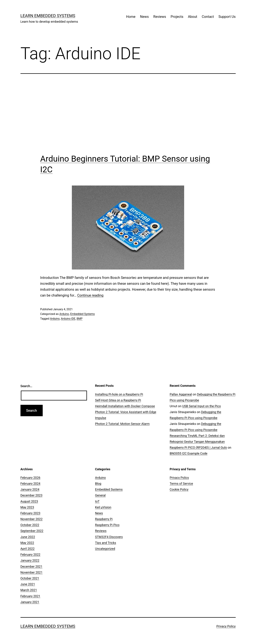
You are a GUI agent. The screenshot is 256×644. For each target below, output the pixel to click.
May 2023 (27, 507)
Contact (208, 17)
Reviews (160, 17)
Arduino (64, 314)
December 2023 (32, 495)
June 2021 (28, 584)
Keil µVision (103, 507)
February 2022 (30, 555)
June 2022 (28, 537)
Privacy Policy (179, 478)
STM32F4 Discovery (109, 537)
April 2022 (28, 549)
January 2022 (30, 560)
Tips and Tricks (106, 543)
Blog (98, 484)
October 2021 (30, 578)
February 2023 (30, 513)
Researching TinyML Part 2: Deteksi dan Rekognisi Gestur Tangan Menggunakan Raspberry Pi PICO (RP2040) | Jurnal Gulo (198, 442)
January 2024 (30, 489)
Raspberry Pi (104, 519)
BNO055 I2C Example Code (189, 453)
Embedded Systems (83, 314)
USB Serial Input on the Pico (202, 406)
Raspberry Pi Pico (107, 525)
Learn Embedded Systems (48, 16)
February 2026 (30, 478)
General (100, 495)
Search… (26, 386)
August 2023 (29, 501)
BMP (79, 319)
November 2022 (32, 519)
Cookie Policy (179, 489)
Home (131, 17)
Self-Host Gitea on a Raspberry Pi (118, 400)
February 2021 (30, 596)
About (193, 17)
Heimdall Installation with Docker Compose (125, 406)
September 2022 (32, 531)
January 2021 (30, 602)
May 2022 (27, 543)
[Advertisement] (128, 114)
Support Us (227, 17)
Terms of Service (181, 484)
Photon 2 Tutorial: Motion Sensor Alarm (122, 424)
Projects (177, 17)
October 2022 (30, 525)
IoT (97, 501)
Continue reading (90, 295)
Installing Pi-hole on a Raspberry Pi (119, 394)
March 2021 (29, 590)
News (144, 17)
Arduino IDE (68, 319)
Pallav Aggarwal (181, 394)
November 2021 (32, 572)
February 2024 (30, 484)
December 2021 (32, 566)
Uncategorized (105, 549)
